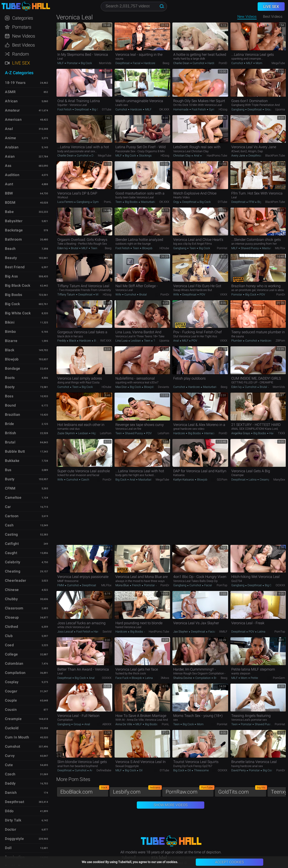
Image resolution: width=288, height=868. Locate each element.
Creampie (265, 480)
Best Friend (15, 267)
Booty (10, 387)
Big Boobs (131, 202)
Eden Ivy (63, 248)
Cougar (11, 691)
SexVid (107, 632)
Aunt (9, 184)
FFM (251, 202)
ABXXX (107, 724)
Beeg (166, 63)
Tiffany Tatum (67, 294)
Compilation (203, 678)
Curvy (10, 756)
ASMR (10, 92)
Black (73, 341)
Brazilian (13, 415)
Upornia (280, 109)
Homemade (181, 109)
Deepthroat (123, 63)
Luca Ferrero (66, 202)
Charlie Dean (182, 63)
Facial (137, 63)
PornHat (222, 248)
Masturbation (149, 202)
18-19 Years (15, 83)
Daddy (10, 783)
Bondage (13, 368)
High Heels (98, 433)
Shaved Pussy (250, 248)
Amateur (12, 110)
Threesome (201, 770)
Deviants (164, 387)
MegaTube (278, 63)
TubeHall (26, 6)
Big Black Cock (18, 285)
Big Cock (86, 63)
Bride (10, 424)
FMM (61, 585)
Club (9, 636)
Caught (11, 553)
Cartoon (12, 516)
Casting (11, 534)
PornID (223, 63)
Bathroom (13, 239)
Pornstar (72, 63)
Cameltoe (13, 498)
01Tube (107, 109)
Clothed (12, 627)
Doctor (11, 829)
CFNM (10, 488)
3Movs (165, 678)
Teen (119, 202)
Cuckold (12, 728)
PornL (108, 202)
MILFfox (280, 248)
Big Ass (11, 276)
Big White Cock (18, 313)
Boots (10, 378)
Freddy (62, 341)
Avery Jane (239, 155)
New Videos (247, 17)
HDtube (164, 248)
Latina (253, 480)
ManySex (279, 480)
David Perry (239, 770)
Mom (259, 63)
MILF (61, 63)
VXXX (224, 294)
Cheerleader (16, 581)
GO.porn (222, 480)
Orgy (177, 202)
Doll (8, 848)
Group (268, 109)
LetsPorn (106, 433)
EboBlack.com (84, 791)
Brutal (75, 248)
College (11, 654)
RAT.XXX (106, 341)
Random (21, 54)
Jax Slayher (181, 632)
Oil (140, 770)
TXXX (281, 433)
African (11, 101)
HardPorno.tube (217, 155)
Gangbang (238, 109)
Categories (23, 18)
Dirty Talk (13, 820)
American (13, 120)
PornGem (279, 678)
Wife (119, 294)
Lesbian (136, 341)
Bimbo (10, 332)
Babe (9, 212)
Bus (8, 470)
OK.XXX (164, 109)
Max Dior (121, 387)
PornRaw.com (190, 791)
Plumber (237, 341)
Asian (10, 156)
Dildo (9, 811)
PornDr (165, 294)
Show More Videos (171, 805)
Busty (10, 479)
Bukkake (12, 461)
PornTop (222, 585)
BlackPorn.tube (275, 155)
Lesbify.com (137, 791)
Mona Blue (123, 585)
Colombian (14, 663)
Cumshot (198, 63)
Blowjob (147, 248)
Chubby (11, 599)
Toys (156, 341)
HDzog (223, 109)
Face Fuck (122, 678)
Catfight (12, 544)
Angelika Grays (241, 433)
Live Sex (21, 63)
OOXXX (280, 585)
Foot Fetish (65, 109)
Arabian (12, 147)
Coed (9, 645)
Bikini (10, 322)
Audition (12, 175)
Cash (9, 525)
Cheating (13, 571)
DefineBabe (104, 770)
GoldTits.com (242, 791)
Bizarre (11, 341)
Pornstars (22, 27)
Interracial (210, 433)
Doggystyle (14, 839)
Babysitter (14, 221)
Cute (9, 765)
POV (202, 294)
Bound (10, 405)
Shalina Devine (183, 678)
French (136, 585)
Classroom (14, 608)
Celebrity (13, 562)
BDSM (10, 202)
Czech (85, 480)
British (11, 433)
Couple (11, 700)
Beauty (11, 258)
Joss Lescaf (66, 632)
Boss (9, 396)
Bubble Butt (15, 451)
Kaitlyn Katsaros (184, 480)
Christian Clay (182, 155)
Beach (10, 249)
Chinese (12, 590)
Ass (8, 166)
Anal (197, 155)
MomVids (105, 63)
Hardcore (149, 63)
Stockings (145, 155)
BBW (9, 193)
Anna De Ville (124, 724)
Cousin (11, 710)
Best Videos (24, 45)
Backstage (14, 230)
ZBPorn (280, 341)
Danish (11, 793)
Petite (254, 678)
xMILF (223, 632)
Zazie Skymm (66, 433)
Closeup (12, 617)
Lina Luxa (122, 341)
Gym (212, 109)
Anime (11, 138)
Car (8, 507)
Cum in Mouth (17, 737)
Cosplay (12, 682)
